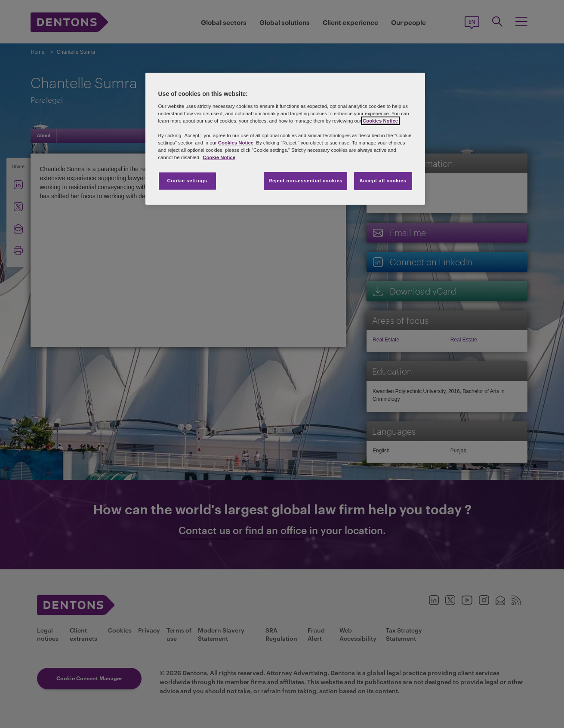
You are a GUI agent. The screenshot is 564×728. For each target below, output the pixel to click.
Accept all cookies (383, 181)
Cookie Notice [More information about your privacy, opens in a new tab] (219, 157)
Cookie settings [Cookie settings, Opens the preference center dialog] (187, 181)
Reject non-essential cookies (305, 181)
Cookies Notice (380, 121)
